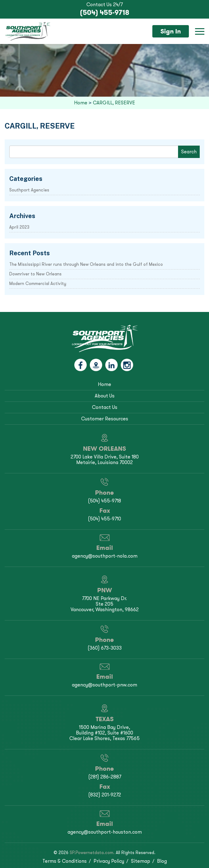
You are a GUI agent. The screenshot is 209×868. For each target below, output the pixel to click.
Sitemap (141, 861)
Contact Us (105, 407)
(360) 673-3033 (105, 648)
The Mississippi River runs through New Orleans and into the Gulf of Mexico (86, 264)
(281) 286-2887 (105, 777)
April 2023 (19, 227)
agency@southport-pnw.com (104, 685)
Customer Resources (105, 419)
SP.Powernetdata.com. (92, 853)
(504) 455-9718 (105, 12)
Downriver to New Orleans (35, 274)
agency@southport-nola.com (105, 556)
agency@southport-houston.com (105, 832)
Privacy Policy (109, 861)
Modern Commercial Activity (38, 284)
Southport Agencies (29, 190)
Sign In (171, 31)
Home (104, 384)
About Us (105, 396)
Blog (162, 861)
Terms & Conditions (65, 861)
